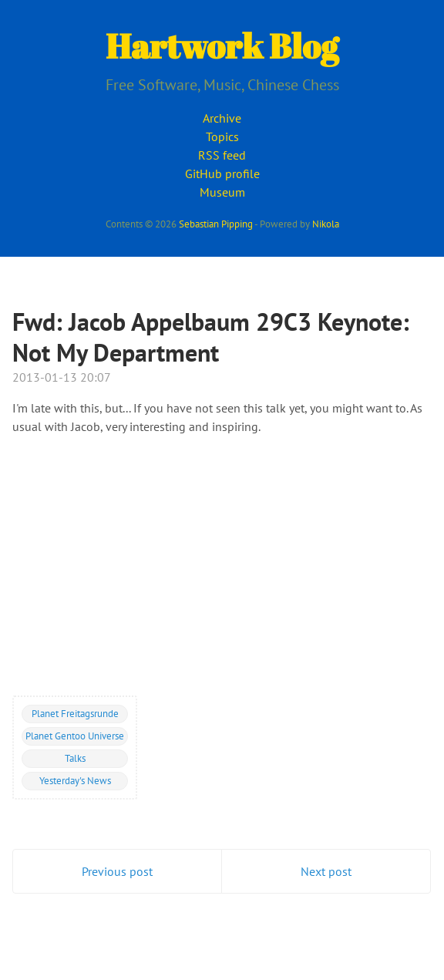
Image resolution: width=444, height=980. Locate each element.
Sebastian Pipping (216, 224)
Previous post (117, 871)
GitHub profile (222, 173)
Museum (222, 192)
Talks (75, 758)
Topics (222, 136)
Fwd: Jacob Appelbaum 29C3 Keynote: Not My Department (211, 337)
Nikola (326, 224)
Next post (326, 871)
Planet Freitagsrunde (75, 713)
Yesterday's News (75, 780)
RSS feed (222, 155)
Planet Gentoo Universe (75, 736)
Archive (222, 118)
